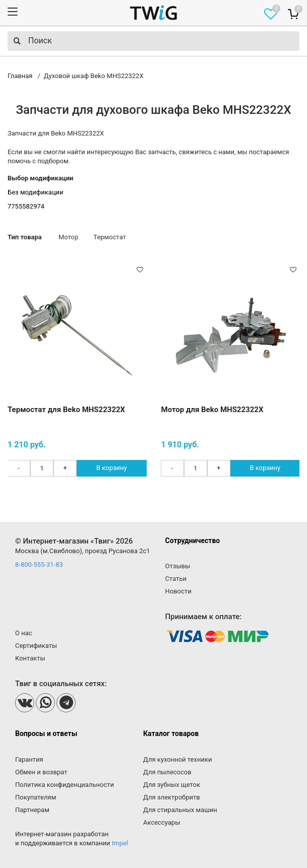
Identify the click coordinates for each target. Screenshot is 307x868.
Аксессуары (162, 822)
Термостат (110, 237)
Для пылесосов (167, 772)
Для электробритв (172, 797)
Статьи (176, 579)
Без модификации (36, 192)
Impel (120, 843)
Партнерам (32, 810)
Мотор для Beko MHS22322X (212, 410)
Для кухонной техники (177, 759)
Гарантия (29, 759)
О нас (24, 633)
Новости (178, 591)
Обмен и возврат (41, 772)
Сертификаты (36, 646)
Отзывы (178, 566)
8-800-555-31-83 (39, 564)
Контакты (30, 658)
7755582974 (26, 206)
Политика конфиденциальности (65, 785)
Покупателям (36, 797)
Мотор (68, 237)
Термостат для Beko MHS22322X (66, 410)
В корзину (112, 468)
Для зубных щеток (172, 785)
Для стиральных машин (180, 810)
